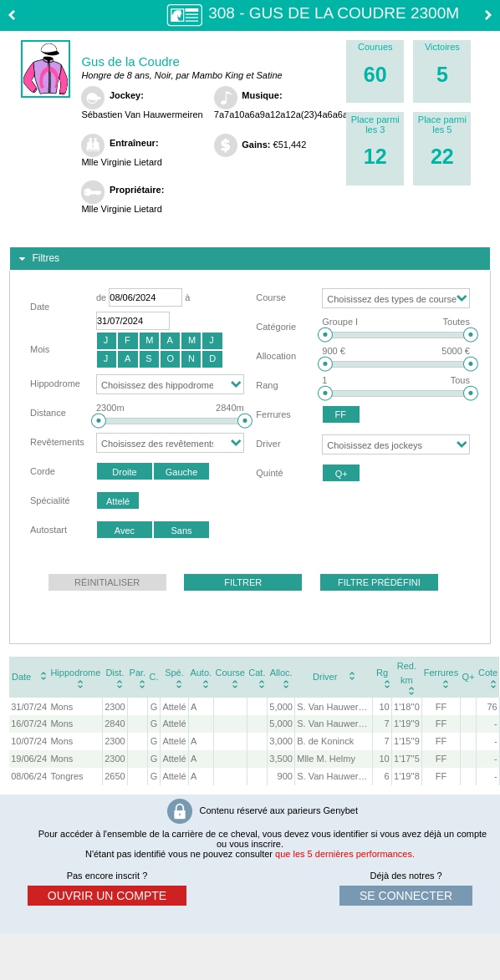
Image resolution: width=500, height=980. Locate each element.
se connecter (406, 896)
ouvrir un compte (107, 896)
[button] (107, 341)
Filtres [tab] (37, 259)
